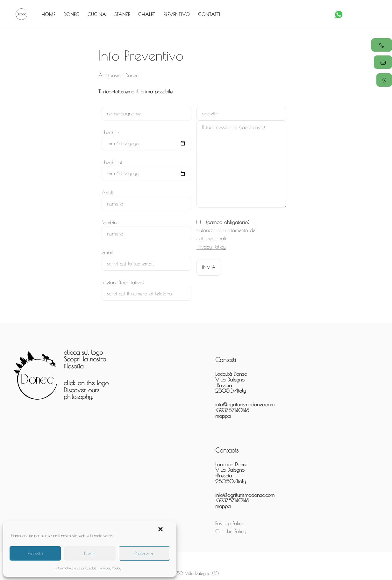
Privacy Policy (110, 568)
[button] (160, 529)
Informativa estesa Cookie (76, 568)
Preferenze (144, 553)
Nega (90, 553)
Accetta (35, 553)
